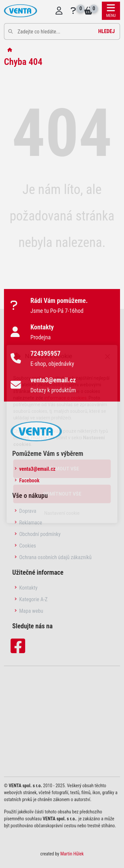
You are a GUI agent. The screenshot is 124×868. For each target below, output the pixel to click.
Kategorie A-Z (33, 599)
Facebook (29, 481)
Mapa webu (31, 611)
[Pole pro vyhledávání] (62, 31)
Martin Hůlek (72, 854)
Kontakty (28, 588)
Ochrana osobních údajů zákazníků (55, 557)
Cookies (28, 546)
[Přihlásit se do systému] (59, 11)
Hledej (106, 31)
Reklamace (31, 523)
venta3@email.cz (37, 469)
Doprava (28, 511)
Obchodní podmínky (40, 534)
